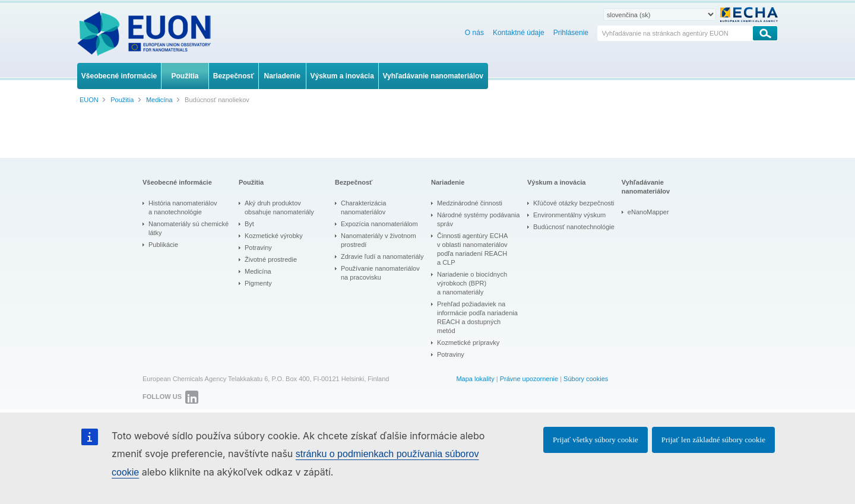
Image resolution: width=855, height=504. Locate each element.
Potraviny (258, 248)
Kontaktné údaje (519, 33)
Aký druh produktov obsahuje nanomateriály (279, 207)
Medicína (258, 271)
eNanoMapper (648, 212)
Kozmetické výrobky (274, 236)
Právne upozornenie (529, 379)
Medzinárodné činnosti (470, 203)
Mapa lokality (475, 379)
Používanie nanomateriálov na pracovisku (380, 273)
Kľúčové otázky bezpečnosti (574, 203)
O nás (474, 33)
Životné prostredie (271, 259)
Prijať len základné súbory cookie (713, 440)
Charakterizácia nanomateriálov (363, 207)
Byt (249, 224)
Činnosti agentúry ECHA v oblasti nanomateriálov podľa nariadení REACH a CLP (472, 249)
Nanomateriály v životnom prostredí (379, 240)
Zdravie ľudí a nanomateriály (382, 256)
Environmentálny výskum (569, 215)
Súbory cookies (586, 379)
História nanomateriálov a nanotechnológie (183, 207)
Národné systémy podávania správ (478, 219)
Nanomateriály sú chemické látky (189, 228)
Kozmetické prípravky (468, 343)
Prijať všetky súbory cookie (596, 440)
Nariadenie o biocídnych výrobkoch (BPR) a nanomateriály (472, 283)
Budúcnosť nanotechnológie (574, 227)
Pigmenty (258, 283)
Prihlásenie (571, 33)
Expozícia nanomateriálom (379, 224)
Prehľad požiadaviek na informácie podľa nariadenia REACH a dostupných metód (477, 317)
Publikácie (163, 245)
